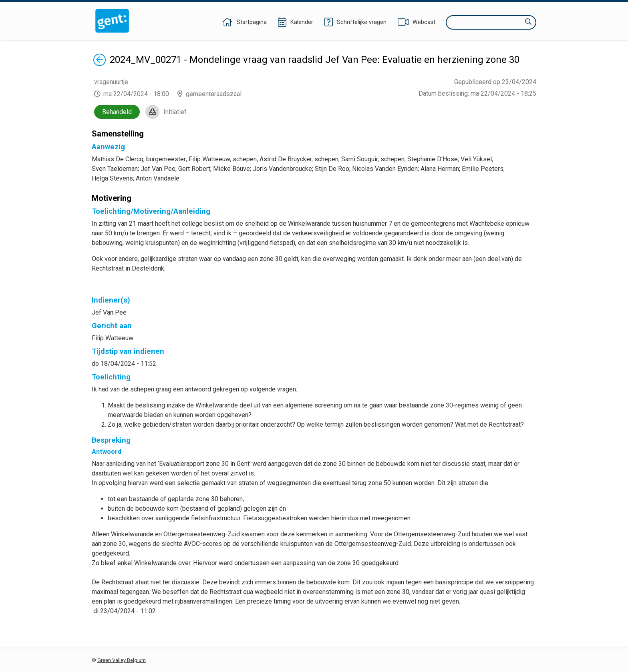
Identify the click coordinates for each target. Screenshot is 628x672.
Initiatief (175, 112)
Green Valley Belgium (122, 660)
